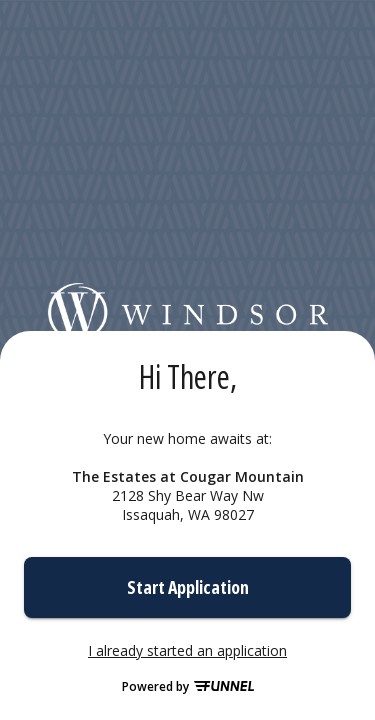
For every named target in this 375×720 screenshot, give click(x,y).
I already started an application (187, 651)
